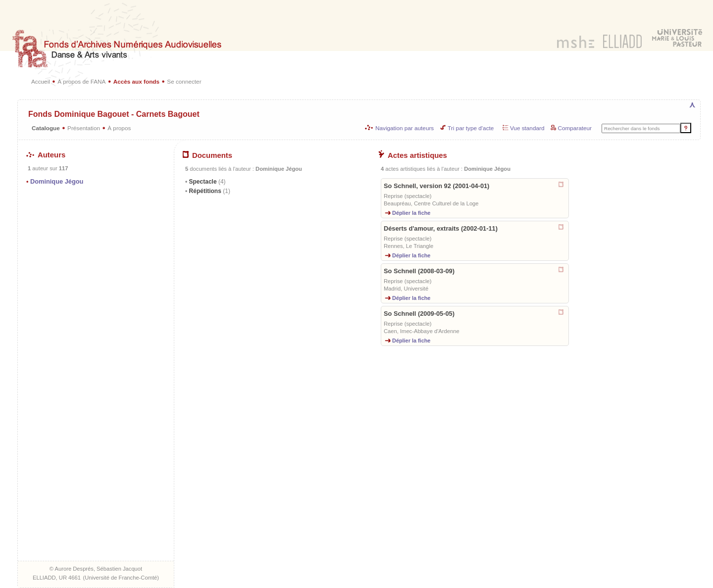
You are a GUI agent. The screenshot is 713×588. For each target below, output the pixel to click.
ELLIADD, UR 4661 (57, 578)
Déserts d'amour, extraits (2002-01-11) (441, 228)
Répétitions (209, 191)
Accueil (41, 81)
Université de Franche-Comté (121, 578)
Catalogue (46, 128)
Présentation (84, 128)
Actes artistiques (413, 155)
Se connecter (184, 81)
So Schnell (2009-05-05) (419, 314)
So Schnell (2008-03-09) (419, 271)
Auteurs (46, 155)
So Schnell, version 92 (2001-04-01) (436, 186)
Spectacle (206, 182)
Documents (207, 155)
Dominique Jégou (57, 181)
